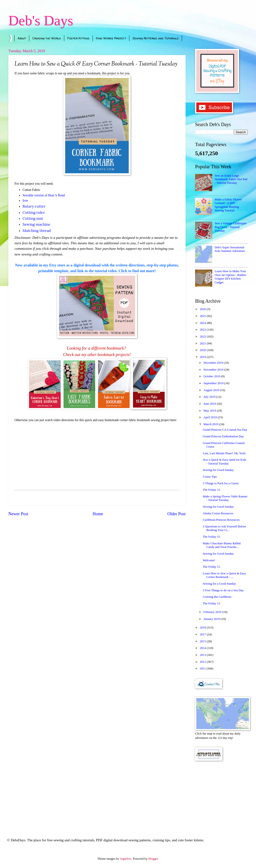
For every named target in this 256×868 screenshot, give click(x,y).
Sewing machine (37, 224)
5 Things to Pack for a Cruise (221, 483)
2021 (203, 343)
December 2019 (214, 363)
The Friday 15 (211, 490)
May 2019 (210, 411)
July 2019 (210, 397)
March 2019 (211, 424)
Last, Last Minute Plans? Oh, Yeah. (224, 453)
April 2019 (210, 417)
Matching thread (37, 231)
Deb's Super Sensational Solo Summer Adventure (230, 249)
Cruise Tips (210, 477)
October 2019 (212, 376)
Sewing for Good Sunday (218, 470)
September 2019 (214, 383)
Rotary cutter (34, 206)
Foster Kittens (78, 38)
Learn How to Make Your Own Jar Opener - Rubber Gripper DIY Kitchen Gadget (230, 277)
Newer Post (18, 514)
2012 (203, 662)
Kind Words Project (111, 38)
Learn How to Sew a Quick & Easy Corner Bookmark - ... (224, 575)
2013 (203, 655)
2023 (203, 330)
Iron (25, 201)
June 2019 (210, 404)
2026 (203, 309)
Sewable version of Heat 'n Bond (44, 195)
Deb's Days (41, 20)
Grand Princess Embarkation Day (223, 436)
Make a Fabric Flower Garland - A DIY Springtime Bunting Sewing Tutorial (228, 205)
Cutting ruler (34, 212)
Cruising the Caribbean (217, 597)
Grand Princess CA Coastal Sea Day (225, 430)
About (22, 38)
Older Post (176, 514)
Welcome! (209, 560)
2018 (203, 628)
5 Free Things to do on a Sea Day (223, 590)
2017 (203, 634)
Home (98, 514)
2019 (203, 357)
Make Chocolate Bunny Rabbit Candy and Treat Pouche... (222, 545)
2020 (203, 350)
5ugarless (126, 859)
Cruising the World (47, 38)
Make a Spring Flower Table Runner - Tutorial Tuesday (225, 498)
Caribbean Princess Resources (221, 520)
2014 (203, 648)
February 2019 (213, 612)
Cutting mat (33, 218)
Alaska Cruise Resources (218, 513)
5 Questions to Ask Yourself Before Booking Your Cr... (224, 528)
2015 (203, 641)
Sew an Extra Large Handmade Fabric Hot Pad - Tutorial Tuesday (231, 179)
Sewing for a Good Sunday (219, 584)
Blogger (153, 859)
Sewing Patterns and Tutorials (156, 38)
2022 (203, 337)
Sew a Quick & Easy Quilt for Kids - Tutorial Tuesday (224, 462)
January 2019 (212, 619)
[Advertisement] (221, 793)
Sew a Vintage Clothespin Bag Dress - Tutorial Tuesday (230, 227)
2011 (203, 669)
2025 (203, 316)
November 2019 (214, 370)
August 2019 (212, 390)
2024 (203, 323)
